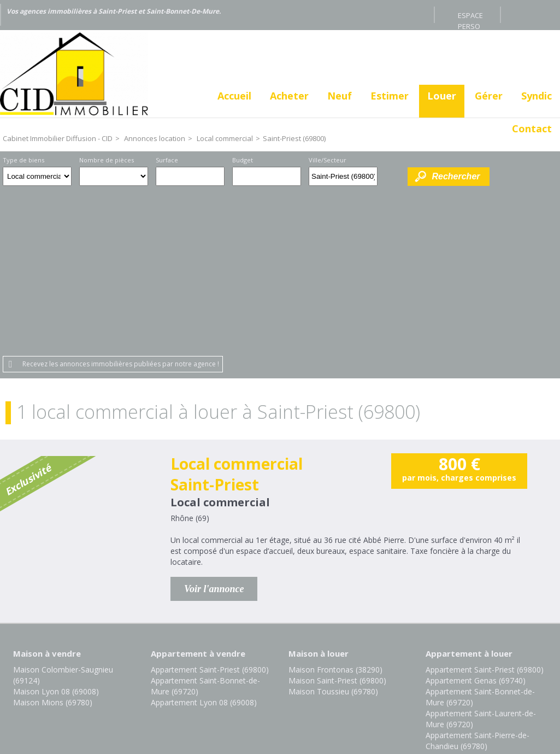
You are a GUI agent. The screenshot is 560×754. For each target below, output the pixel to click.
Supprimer (370, 179)
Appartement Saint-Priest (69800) (210, 507)
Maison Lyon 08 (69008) (56, 528)
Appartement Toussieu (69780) (481, 594)
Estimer (390, 96)
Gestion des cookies (373, 679)
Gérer (489, 96)
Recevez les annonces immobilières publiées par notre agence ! (121, 201)
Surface (167, 160)
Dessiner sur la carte (393, 176)
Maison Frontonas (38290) (335, 507)
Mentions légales (176, 679)
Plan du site (300, 679)
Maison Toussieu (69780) (333, 528)
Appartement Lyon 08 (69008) (204, 539)
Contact (532, 128)
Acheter (289, 96)
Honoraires (244, 679)
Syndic (537, 96)
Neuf (340, 96)
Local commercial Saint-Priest (237, 311)
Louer (442, 96)
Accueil (234, 96)
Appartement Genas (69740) (476, 518)
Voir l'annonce (214, 426)
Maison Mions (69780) (53, 539)
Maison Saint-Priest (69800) (337, 518)
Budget (243, 160)
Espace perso (470, 17)
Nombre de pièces (107, 160)
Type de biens (23, 160)
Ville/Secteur (328, 160)
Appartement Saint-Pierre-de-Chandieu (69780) (478, 578)
